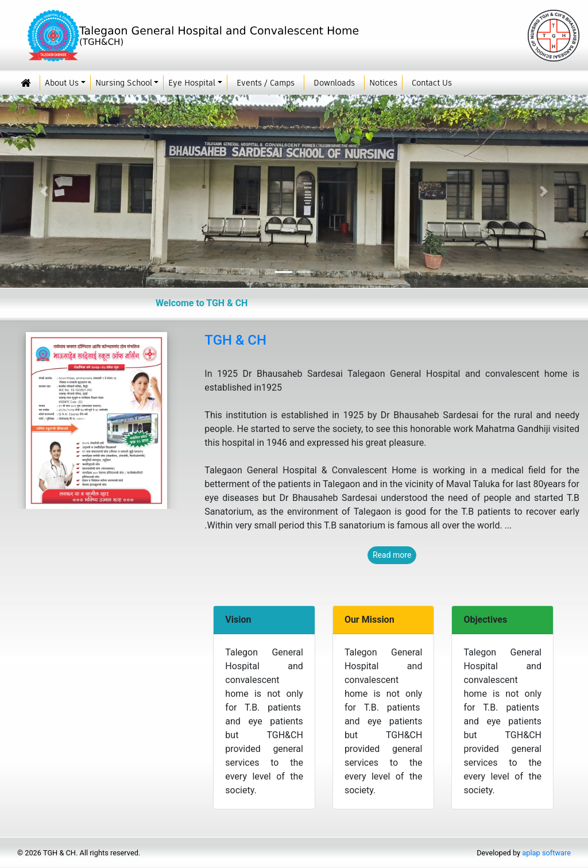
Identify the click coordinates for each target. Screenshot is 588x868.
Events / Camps (266, 83)
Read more (392, 555)
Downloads (334, 83)
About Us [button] (62, 83)
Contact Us (432, 83)
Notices (383, 83)
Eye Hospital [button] (192, 83)
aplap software (546, 853)
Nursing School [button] (124, 83)
